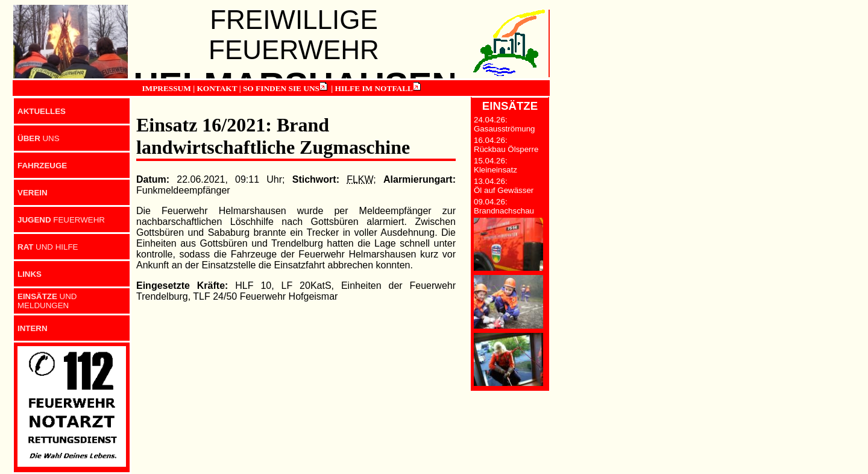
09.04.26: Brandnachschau (504, 206)
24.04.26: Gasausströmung (505, 124)
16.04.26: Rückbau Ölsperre (506, 145)
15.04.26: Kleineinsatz (495, 165)
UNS (39, 138)
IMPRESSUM (166, 88)
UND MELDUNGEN (47, 301)
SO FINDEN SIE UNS (281, 88)
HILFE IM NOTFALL (374, 88)
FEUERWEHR (61, 220)
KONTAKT (217, 88)
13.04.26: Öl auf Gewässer (504, 186)
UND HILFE (48, 247)
